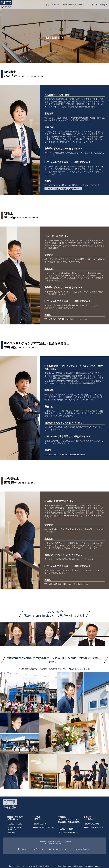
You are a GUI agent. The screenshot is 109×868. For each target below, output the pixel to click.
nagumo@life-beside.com (76, 584)
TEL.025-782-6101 (53, 185)
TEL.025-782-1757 (53, 319)
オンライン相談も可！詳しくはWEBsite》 (63, 189)
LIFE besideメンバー (73, 5)
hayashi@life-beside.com (75, 319)
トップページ (52, 5)
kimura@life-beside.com (74, 454)
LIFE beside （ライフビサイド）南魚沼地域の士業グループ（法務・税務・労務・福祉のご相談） (48, 866)
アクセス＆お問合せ (97, 5)
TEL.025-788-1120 (53, 454)
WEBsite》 (95, 185)
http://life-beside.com (56, 844)
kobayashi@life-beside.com (76, 185)
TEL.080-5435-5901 (53, 584)
